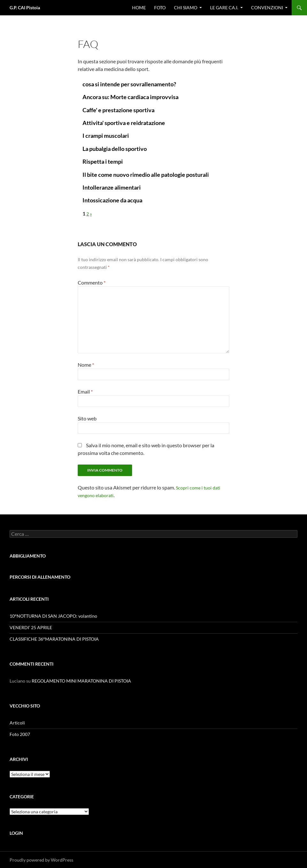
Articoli (17, 723)
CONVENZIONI (267, 8)
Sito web (87, 418)
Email (85, 391)
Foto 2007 (20, 734)
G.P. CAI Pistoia (25, 8)
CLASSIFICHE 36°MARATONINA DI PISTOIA (54, 639)
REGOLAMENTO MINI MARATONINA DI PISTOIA (81, 681)
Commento (92, 282)
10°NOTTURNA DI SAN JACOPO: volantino (53, 616)
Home (139, 8)
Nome (86, 365)
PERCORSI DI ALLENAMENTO (40, 577)
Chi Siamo (186, 8)
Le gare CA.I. (224, 8)
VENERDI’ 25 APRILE (31, 627)
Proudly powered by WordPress (41, 860)
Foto (160, 8)
